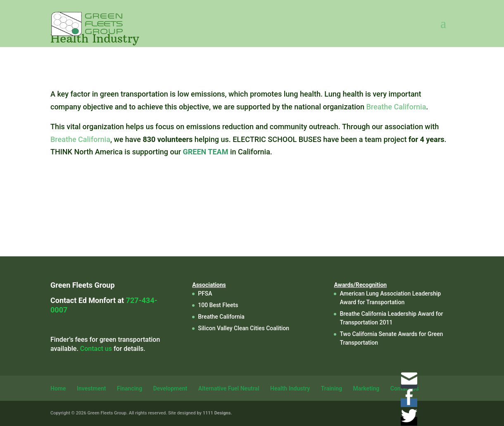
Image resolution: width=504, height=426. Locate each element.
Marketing (366, 388)
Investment (91, 388)
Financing (130, 388)
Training (332, 388)
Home (58, 388)
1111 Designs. (218, 413)
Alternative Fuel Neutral (229, 388)
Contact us (96, 349)
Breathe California (396, 107)
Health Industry (290, 388)
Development (170, 388)
